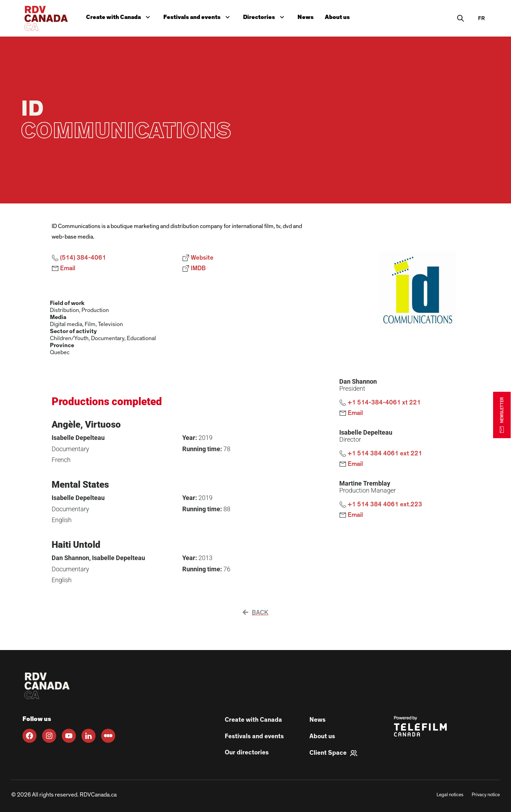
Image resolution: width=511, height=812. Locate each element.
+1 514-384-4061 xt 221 (380, 403)
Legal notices (450, 795)
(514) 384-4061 (79, 258)
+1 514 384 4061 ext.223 (381, 505)
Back (255, 613)
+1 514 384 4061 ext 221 (381, 454)
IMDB (194, 268)
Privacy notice (486, 795)
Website (198, 258)
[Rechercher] (460, 18)
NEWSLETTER (502, 415)
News (306, 17)
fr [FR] (481, 18)
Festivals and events (198, 16)
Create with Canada (120, 16)
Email (63, 268)
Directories (265, 16)
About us (337, 17)
